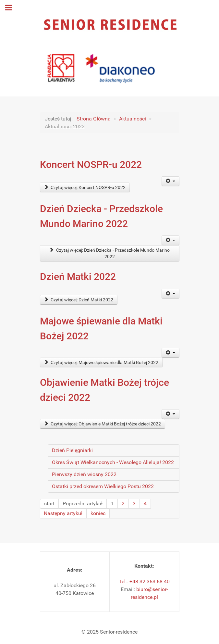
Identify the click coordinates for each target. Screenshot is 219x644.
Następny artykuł (63, 513)
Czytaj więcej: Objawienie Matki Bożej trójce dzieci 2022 (103, 424)
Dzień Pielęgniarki (72, 450)
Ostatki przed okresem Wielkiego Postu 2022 (103, 486)
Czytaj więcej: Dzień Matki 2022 (79, 300)
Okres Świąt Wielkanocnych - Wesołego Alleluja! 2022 (113, 462)
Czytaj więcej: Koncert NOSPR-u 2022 (85, 187)
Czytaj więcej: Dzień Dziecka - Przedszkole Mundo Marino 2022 (109, 253)
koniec (98, 513)
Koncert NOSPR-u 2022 (91, 164)
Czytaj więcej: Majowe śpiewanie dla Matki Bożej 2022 (101, 362)
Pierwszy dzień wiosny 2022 (84, 474)
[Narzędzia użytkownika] (170, 181)
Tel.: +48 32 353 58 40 (144, 581)
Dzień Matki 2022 (78, 277)
